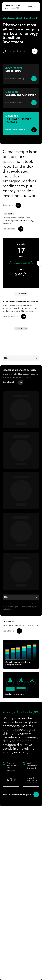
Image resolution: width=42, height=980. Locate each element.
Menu (33, 7)
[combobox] (20, 51)
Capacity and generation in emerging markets (21, 654)
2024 (21, 358)
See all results (21, 294)
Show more (21, 328)
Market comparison (21, 685)
